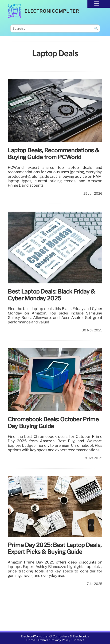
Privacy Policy (60, 640)
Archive (43, 640)
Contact (78, 640)
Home (31, 640)
